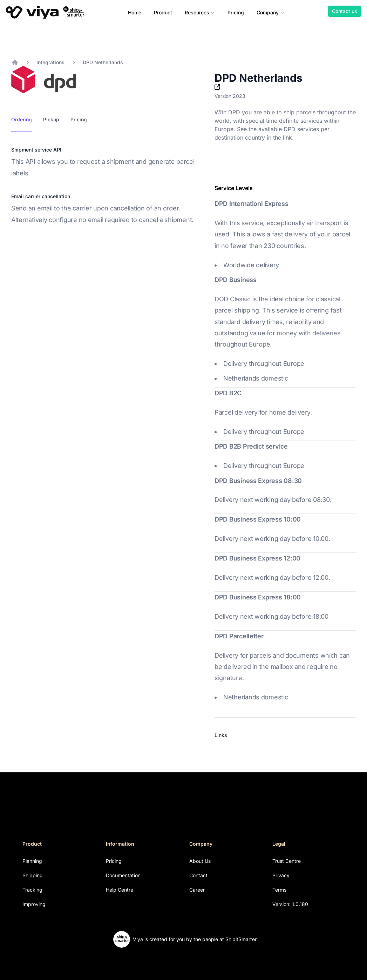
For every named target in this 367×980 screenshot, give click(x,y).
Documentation (123, 875)
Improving (34, 904)
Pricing (236, 12)
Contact (198, 875)
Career (197, 890)
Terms (279, 890)
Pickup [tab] (51, 119)
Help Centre (120, 890)
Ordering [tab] (22, 119)
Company (270, 12)
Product (163, 12)
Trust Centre (287, 861)
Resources (200, 12)
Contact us (345, 11)
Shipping (33, 875)
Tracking (32, 890)
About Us (200, 861)
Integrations (50, 62)
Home (135, 12)
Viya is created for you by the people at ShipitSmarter (195, 939)
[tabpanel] (107, 186)
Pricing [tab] (79, 119)
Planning (32, 861)
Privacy (281, 875)
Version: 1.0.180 (290, 904)
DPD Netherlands (103, 62)
